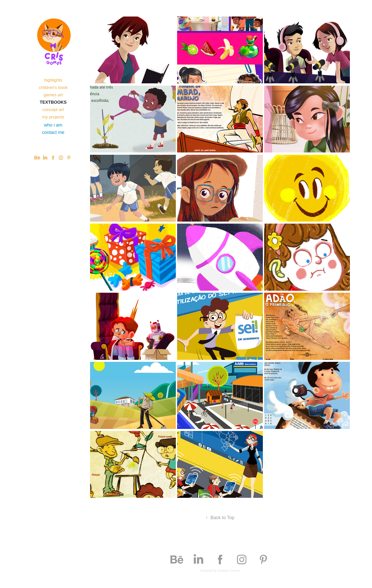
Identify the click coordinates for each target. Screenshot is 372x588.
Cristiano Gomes (228, 571)
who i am (53, 125)
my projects (53, 117)
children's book (53, 88)
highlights (53, 80)
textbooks (53, 102)
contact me (53, 132)
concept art (53, 110)
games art (53, 95)
